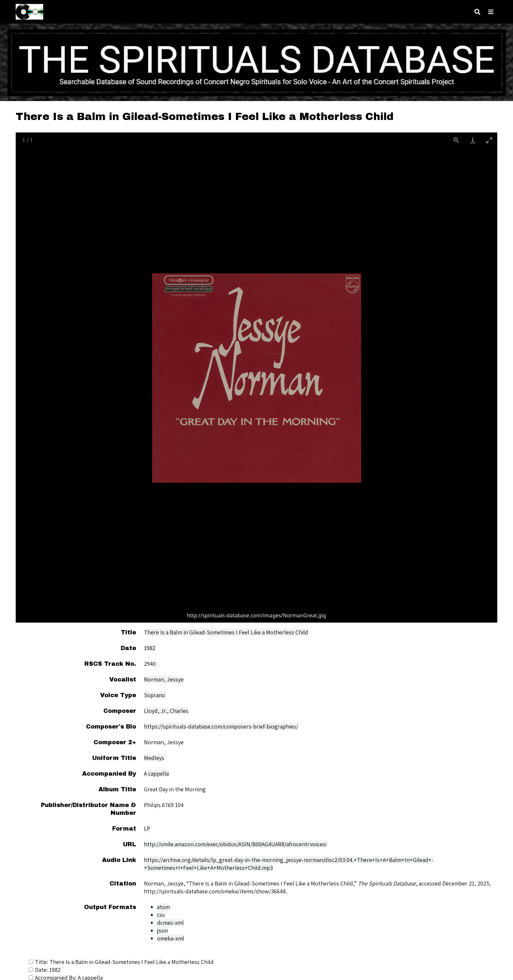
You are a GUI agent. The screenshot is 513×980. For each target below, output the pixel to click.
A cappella (156, 774)
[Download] (473, 140)
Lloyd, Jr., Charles (166, 711)
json (162, 930)
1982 (150, 648)
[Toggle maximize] (489, 140)
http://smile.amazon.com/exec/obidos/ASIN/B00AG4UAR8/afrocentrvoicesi (235, 844)
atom (163, 907)
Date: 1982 (45, 970)
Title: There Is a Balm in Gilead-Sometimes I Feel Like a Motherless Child (121, 962)
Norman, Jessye (164, 679)
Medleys (154, 758)
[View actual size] (456, 140)
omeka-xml (171, 938)
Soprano (155, 695)
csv (161, 915)
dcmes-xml (170, 923)
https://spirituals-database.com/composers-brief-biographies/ (221, 726)
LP (147, 828)
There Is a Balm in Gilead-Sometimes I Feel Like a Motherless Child (226, 632)
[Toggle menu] (491, 12)
